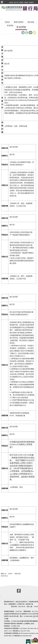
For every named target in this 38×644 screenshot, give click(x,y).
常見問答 (10, 26)
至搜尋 (2, 15)
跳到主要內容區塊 (6, 5)
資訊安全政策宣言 (21, 602)
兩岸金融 (31, 22)
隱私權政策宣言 (9, 602)
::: (1, 19)
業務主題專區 (19, 22)
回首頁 (7, 22)
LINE (27, 33)
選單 (2, 2)
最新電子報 (29, 604)
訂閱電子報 (21, 604)
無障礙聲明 (12, 604)
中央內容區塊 (6, 37)
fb (23, 33)
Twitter (31, 33)
